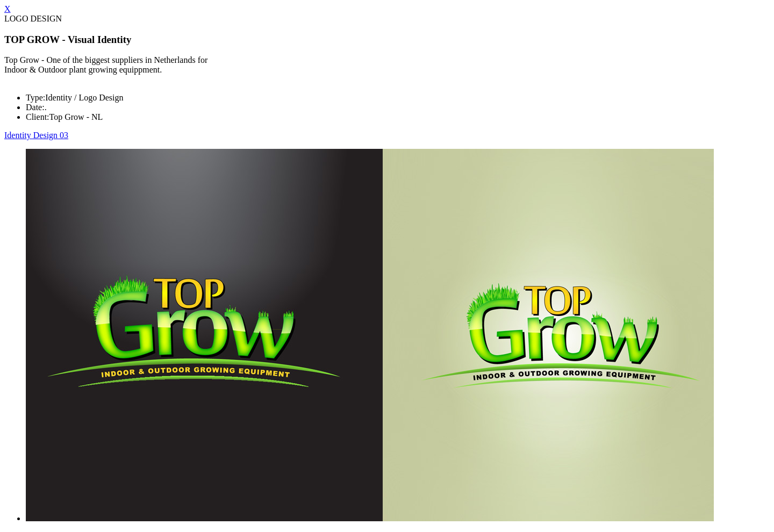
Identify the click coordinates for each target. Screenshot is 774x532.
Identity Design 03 (36, 135)
